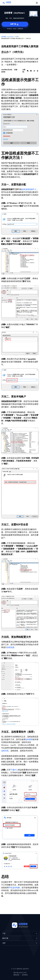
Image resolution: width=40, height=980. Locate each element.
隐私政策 (16, 975)
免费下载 (15, 24)
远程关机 (5, 751)
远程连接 (11, 647)
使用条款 (25, 975)
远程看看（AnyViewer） (8, 37)
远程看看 (29, 739)
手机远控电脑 (14, 888)
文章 (17, 37)
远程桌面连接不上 (29, 189)
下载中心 (14, 770)
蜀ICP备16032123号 (20, 973)
